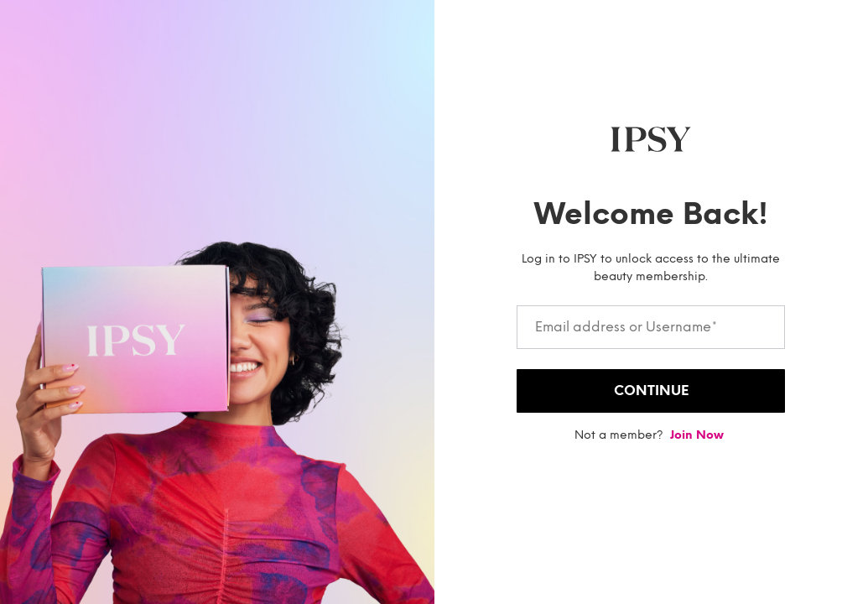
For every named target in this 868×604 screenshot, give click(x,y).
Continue (651, 391)
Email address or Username (626, 327)
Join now (697, 435)
